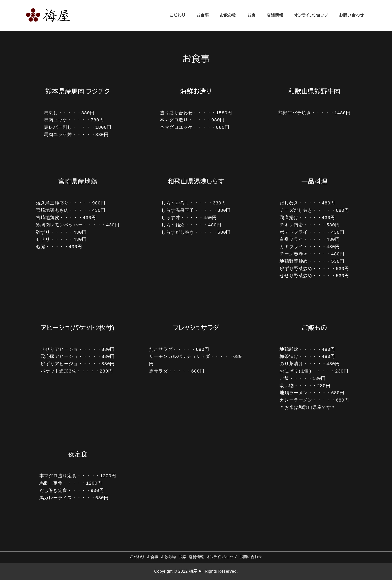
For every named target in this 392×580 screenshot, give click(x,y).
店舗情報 (196, 557)
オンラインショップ (222, 557)
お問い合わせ (251, 557)
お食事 (153, 557)
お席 (182, 557)
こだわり (137, 557)
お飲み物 (169, 557)
